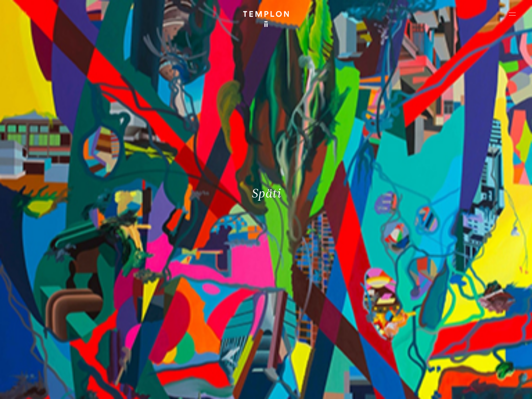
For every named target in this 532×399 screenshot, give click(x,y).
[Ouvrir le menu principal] (512, 14)
